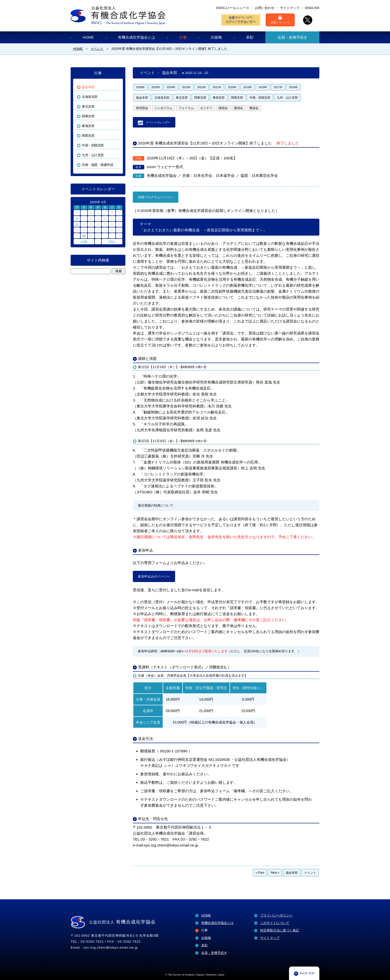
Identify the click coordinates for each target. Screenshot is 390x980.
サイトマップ (290, 8)
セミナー (206, 108)
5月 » (112, 241)
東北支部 (182, 98)
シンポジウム (163, 108)
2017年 (278, 87)
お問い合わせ (265, 8)
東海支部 (219, 98)
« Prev (260, 873)
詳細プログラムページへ (156, 197)
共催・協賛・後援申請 (97, 165)
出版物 (216, 37)
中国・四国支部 (260, 98)
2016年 (293, 87)
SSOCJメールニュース (233, 8)
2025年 (156, 87)
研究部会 (142, 108)
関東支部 (200, 98)
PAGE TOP (307, 973)
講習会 (223, 108)
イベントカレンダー (158, 122)
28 (84, 236)
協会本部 (142, 98)
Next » (275, 873)
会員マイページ (280, 20)
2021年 (217, 87)
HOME (88, 37)
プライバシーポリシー (276, 915)
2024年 (171, 87)
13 (77, 224)
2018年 (263, 87)
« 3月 (84, 241)
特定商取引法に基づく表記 (280, 930)
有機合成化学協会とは (137, 37)
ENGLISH (312, 8)
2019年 (247, 87)
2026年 (140, 87)
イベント (310, 873)
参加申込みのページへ (154, 576)
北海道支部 (162, 98)
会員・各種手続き (292, 37)
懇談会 (254, 108)
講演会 (239, 108)
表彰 (250, 37)
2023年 (186, 87)
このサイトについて (275, 923)
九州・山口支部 (287, 98)
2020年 (232, 87)
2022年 (202, 87)
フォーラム (186, 108)
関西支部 (237, 98)
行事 (183, 37)
